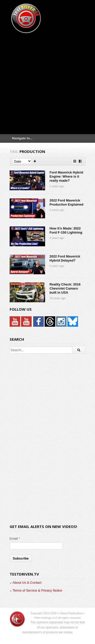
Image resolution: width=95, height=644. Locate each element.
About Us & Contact (27, 583)
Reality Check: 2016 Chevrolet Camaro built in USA (65, 289)
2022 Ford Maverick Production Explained (67, 202)
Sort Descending (35, 161)
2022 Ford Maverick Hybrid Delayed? (65, 258)
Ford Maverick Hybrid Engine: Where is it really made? (66, 177)
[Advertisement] (48, 82)
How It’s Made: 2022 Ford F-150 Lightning (66, 230)
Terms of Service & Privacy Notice (37, 590)
